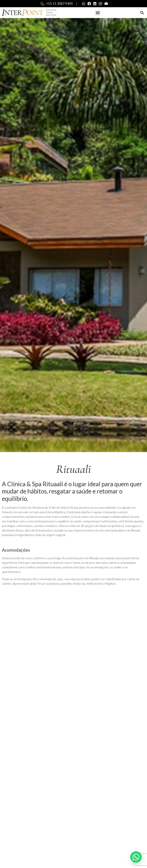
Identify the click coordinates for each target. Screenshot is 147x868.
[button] (98, 13)
